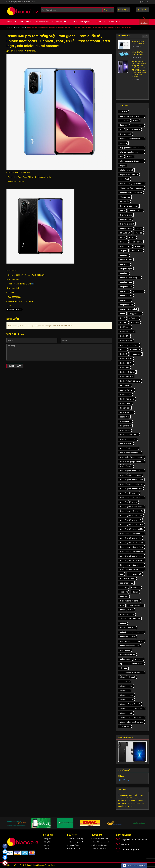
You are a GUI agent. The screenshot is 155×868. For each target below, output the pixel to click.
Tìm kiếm (108, 10)
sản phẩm (144, 23)
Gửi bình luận (15, 366)
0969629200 (126, 845)
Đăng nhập (124, 10)
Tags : (9, 306)
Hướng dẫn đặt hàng (83, 22)
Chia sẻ (121, 776)
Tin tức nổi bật (124, 36)
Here (33, 284)
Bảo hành (115, 22)
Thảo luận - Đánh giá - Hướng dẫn (52, 22)
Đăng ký (142, 10)
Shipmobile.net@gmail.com (131, 850)
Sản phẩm (26, 22)
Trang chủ (11, 22)
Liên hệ (101, 22)
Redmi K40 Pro (15, 310)
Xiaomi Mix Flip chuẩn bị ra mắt (138, 53)
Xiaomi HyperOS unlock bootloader (138, 42)
